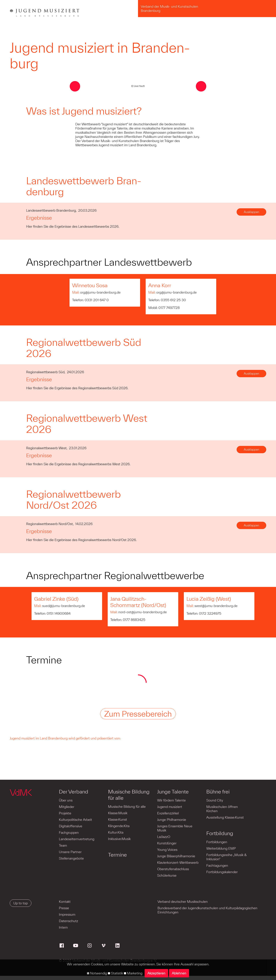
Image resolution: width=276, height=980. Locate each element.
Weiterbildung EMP (221, 848)
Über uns (66, 800)
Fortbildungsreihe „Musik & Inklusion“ (226, 857)
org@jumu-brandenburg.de (100, 292)
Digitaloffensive (71, 826)
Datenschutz (68, 921)
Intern (63, 927)
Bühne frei (217, 792)
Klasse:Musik (118, 813)
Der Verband (74, 792)
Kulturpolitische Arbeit (75, 820)
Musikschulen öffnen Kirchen (222, 809)
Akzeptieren (156, 973)
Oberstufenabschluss (173, 869)
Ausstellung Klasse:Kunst (225, 817)
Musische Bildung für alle (129, 795)
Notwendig (97, 973)
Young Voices (167, 850)
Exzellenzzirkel (168, 813)
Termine (117, 855)
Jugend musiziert (169, 807)
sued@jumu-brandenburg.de (64, 606)
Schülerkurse (166, 875)
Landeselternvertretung (77, 839)
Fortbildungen (216, 842)
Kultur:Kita (116, 832)
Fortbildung (219, 833)
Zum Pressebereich (138, 714)
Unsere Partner (70, 852)
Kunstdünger (166, 843)
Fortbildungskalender (221, 872)
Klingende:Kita (119, 826)
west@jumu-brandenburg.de (216, 606)
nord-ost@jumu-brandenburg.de (143, 612)
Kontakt (65, 902)
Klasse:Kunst (117, 819)
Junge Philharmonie (171, 820)
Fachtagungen (217, 865)
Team (63, 845)
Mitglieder (67, 807)
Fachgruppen (69, 833)
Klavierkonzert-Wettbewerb (177, 863)
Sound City (214, 800)
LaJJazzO (163, 837)
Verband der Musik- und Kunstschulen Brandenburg (169, 9)
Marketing (133, 973)
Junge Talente (173, 792)
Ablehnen (179, 973)
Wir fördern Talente (171, 800)
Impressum (67, 914)
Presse (64, 908)
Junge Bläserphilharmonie (176, 856)
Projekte (65, 813)
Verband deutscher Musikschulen (183, 902)
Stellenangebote (71, 858)
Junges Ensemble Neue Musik (174, 828)
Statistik (115, 973)
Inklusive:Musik (119, 839)
